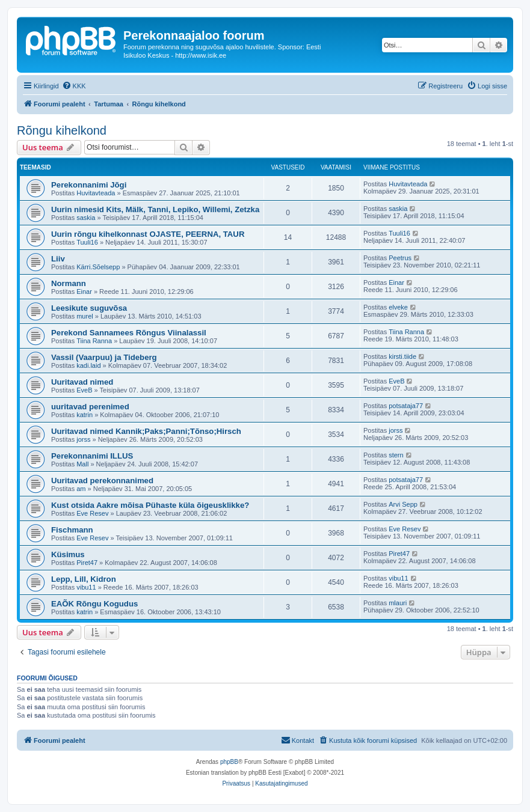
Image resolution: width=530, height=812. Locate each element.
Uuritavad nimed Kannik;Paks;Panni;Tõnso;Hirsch (146, 431)
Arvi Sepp (403, 504)
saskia (86, 218)
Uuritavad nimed (82, 382)
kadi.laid (88, 365)
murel (85, 316)
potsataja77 (406, 406)
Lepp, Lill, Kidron (84, 579)
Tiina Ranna (94, 341)
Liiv (58, 259)
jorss (83, 439)
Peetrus (400, 258)
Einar (84, 292)
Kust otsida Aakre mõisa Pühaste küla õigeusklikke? (150, 505)
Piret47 (87, 563)
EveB (84, 390)
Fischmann (72, 530)
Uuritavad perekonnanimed (102, 481)
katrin (85, 415)
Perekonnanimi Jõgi (89, 185)
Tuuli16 (87, 242)
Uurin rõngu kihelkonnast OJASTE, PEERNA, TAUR (148, 234)
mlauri (398, 603)
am (81, 489)
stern (396, 455)
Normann (69, 283)
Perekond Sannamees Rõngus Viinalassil (129, 333)
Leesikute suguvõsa (89, 308)
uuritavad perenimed (90, 407)
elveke (398, 307)
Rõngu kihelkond (62, 130)
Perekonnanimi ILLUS (92, 456)
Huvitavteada (96, 193)
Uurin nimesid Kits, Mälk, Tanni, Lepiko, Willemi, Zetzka (155, 209)
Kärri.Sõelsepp (98, 267)
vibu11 (86, 587)
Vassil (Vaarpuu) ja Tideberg (104, 357)
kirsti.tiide (402, 356)
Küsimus (68, 554)
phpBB (229, 762)
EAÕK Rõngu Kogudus (94, 604)
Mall (82, 464)
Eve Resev (92, 513)
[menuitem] (74, 86)
